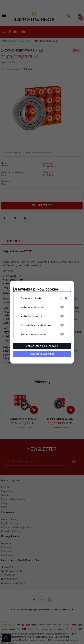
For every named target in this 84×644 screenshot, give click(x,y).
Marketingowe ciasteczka (32, 307)
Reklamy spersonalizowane (33, 334)
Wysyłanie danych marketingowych (37, 325)
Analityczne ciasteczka (31, 316)
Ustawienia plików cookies (36, 289)
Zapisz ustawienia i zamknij (42, 346)
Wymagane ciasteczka (31, 298)
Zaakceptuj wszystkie (42, 354)
